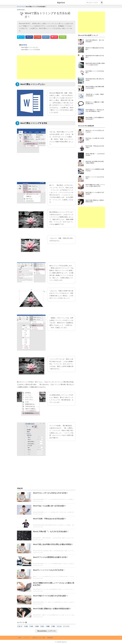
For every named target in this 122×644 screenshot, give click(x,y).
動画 (37, 626)
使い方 (20, 626)
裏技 (53, 626)
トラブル (66, 626)
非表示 (24, 45)
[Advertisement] (46, 67)
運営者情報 (50, 638)
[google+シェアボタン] (38, 37)
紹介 (42, 626)
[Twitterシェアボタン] (21, 37)
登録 (26, 626)
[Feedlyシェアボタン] (63, 37)
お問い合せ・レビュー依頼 (39, 638)
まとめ (59, 626)
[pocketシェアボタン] (54, 37)
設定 (31, 626)
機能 (48, 626)
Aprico (61, 3)
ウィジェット (27, 638)
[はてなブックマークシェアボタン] (46, 37)
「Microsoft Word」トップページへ (46, 631)
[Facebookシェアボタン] (29, 37)
